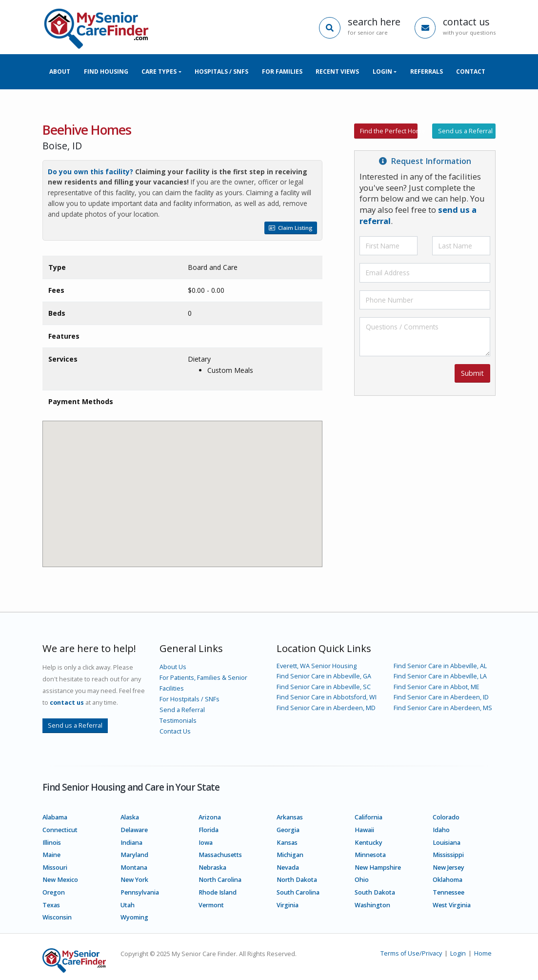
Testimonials (178, 721)
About (60, 71)
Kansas (287, 843)
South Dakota (375, 892)
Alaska (130, 817)
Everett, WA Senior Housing (317, 666)
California (369, 817)
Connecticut (60, 830)
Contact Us (175, 731)
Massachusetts (220, 855)
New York (134, 880)
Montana (134, 868)
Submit (472, 373)
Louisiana (447, 843)
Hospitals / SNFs (221, 71)
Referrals (427, 71)
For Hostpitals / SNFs (189, 699)
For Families (282, 71)
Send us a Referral (465, 131)
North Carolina (220, 880)
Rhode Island (218, 892)
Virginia (288, 905)
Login (458, 953)
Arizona (210, 817)
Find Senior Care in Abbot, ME (437, 687)
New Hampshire (378, 868)
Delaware (134, 830)
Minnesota (370, 855)
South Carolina (298, 892)
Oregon (54, 892)
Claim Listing (291, 228)
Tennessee (448, 892)
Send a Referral (182, 710)
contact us (67, 703)
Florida (209, 830)
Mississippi (448, 855)
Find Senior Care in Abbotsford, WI (327, 697)
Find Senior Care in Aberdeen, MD (326, 708)
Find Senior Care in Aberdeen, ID (441, 697)
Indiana (131, 843)
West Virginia (452, 905)
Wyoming (134, 917)
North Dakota (297, 880)
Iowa (206, 843)
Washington (372, 905)
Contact (471, 71)
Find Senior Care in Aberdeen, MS (443, 708)
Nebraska (212, 868)
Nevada (288, 868)
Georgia (288, 830)
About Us (173, 667)
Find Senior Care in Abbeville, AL (440, 666)
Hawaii (364, 830)
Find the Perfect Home (389, 131)
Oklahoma (448, 880)
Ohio (362, 880)
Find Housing (106, 71)
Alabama (55, 817)
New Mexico (60, 880)
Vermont (211, 905)
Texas (51, 905)
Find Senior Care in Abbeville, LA (440, 676)
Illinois (52, 843)
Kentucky (369, 843)
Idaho (441, 830)
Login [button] (382, 71)
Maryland (134, 855)
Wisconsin (57, 917)
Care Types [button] (159, 71)
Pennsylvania (140, 892)
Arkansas (290, 817)
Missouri (55, 868)
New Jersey (448, 868)
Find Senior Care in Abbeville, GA (324, 676)
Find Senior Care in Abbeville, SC (324, 687)
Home (483, 953)
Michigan (290, 855)
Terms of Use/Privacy (411, 953)
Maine (51, 855)
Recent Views (337, 71)
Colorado (446, 817)
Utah (128, 905)
